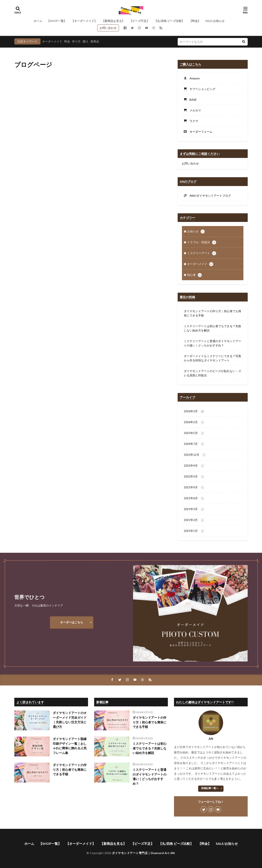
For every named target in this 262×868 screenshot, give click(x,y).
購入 (86, 41)
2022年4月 (194, 466)
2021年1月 (194, 531)
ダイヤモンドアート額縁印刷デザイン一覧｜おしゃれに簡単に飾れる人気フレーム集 (70, 746)
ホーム (38, 21)
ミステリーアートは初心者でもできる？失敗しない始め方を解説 (212, 328)
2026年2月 (194, 422)
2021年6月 (194, 498)
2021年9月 (194, 488)
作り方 (76, 41)
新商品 (95, 41)
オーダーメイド (52, 41)
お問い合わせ (108, 28)
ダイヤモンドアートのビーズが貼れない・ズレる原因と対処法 (212, 373)
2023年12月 (195, 455)
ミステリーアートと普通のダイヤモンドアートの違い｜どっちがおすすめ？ (212, 343)
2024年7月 (194, 444)
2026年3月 (194, 411)
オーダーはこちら (72, 622)
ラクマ (192, 121)
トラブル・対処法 (202, 242)
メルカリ (194, 110)
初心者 (194, 275)
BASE (192, 100)
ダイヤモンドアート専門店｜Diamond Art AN (143, 853)
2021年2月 (194, 520)
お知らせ (196, 232)
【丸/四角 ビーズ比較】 (169, 21)
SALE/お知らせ (215, 21)
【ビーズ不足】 (139, 21)
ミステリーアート (202, 253)
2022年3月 (194, 477)
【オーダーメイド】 (84, 21)
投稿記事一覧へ (210, 788)
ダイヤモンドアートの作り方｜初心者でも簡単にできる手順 (212, 313)
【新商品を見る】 (113, 21)
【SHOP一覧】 (57, 21)
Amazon (193, 78)
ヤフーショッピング (201, 89)
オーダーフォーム (200, 132)
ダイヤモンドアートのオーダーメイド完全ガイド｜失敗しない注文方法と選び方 (70, 720)
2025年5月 (194, 433)
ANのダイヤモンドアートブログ (209, 196)
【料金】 (195, 21)
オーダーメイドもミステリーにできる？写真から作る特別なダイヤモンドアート (212, 358)
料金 (67, 41)
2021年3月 (194, 509)
